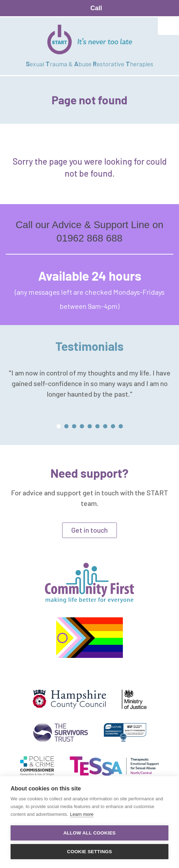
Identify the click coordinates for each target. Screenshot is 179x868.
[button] (59, 426)
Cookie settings (90, 852)
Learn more (82, 814)
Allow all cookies (89, 833)
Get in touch (89, 530)
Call (96, 8)
